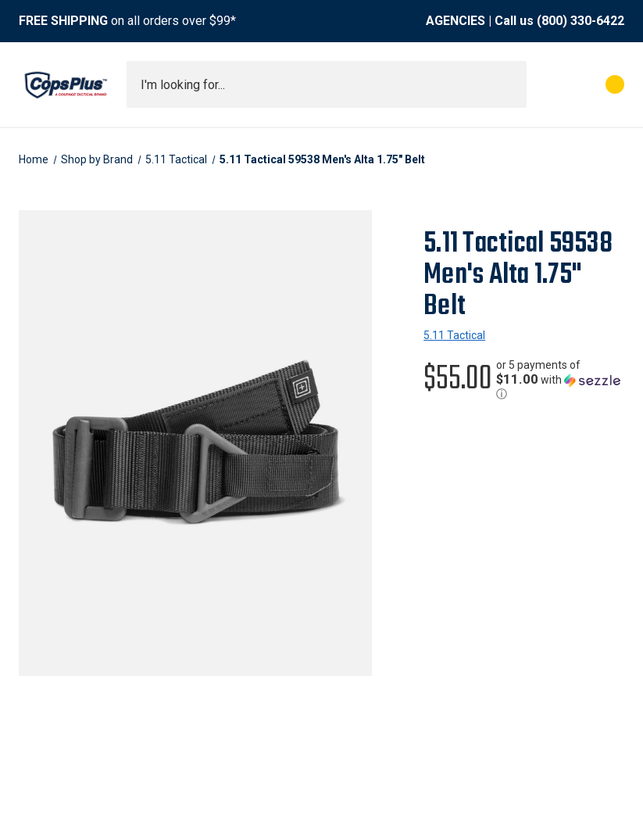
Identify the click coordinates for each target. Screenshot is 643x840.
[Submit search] (509, 84)
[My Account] (546, 84)
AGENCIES (455, 21)
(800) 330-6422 (580, 21)
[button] (560, 380)
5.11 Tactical (454, 335)
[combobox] (327, 84)
